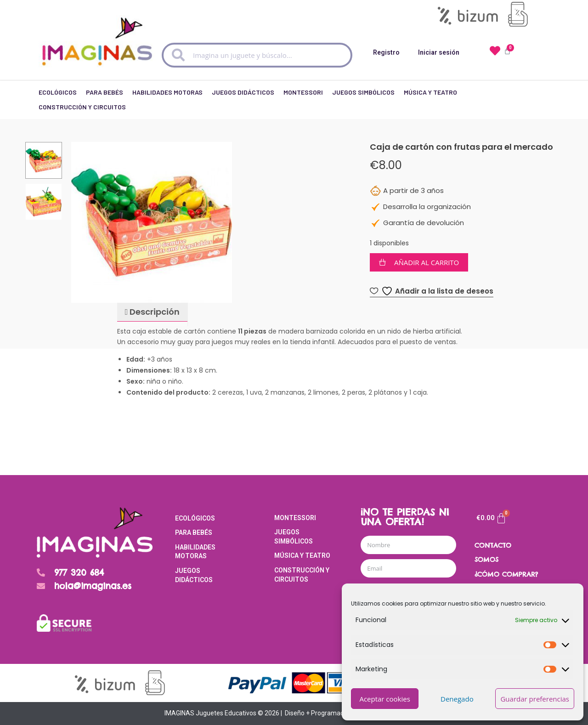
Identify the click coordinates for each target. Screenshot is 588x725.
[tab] (152, 312)
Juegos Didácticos (243, 90)
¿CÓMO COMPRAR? (506, 574)
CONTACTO (493, 545)
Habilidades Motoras (167, 90)
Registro (386, 52)
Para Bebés (105, 90)
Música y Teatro (430, 90)
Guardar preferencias (535, 699)
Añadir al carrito (427, 262)
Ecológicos (58, 90)
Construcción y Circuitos (82, 105)
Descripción (154, 312)
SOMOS (486, 560)
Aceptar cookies (384, 699)
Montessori (303, 90)
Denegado (457, 699)
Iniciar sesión (439, 52)
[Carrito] (492, 518)
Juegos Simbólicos (363, 90)
